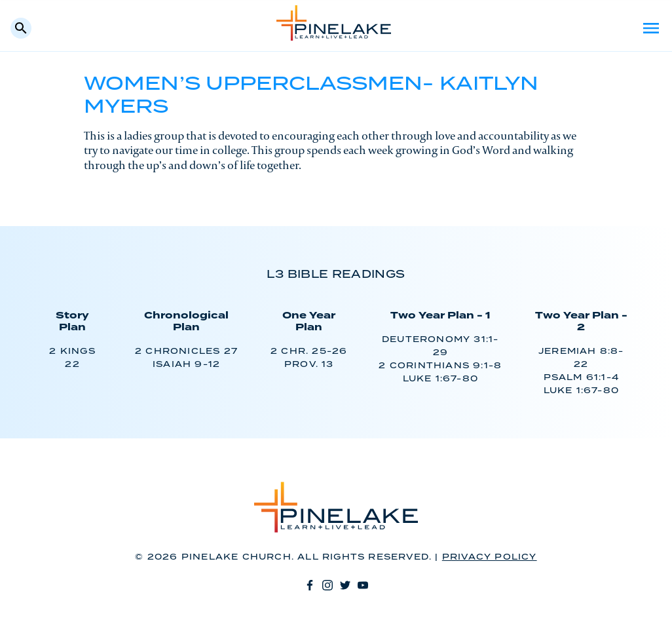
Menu (651, 28)
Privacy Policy (490, 557)
